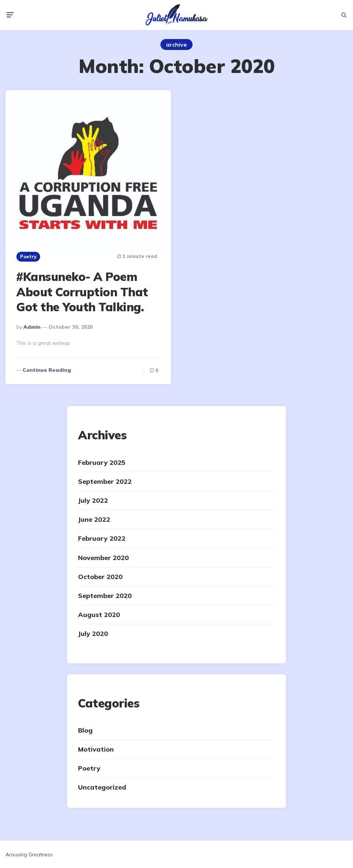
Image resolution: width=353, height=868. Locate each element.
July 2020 (93, 634)
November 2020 (103, 558)
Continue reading (47, 370)
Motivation (96, 749)
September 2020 (105, 596)
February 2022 (102, 538)
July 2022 (93, 500)
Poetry (28, 256)
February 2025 (102, 462)
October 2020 (100, 577)
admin (32, 327)
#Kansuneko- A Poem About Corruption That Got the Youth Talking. (82, 292)
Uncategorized (102, 787)
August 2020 (99, 615)
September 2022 (105, 481)
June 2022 (94, 519)
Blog (85, 730)
